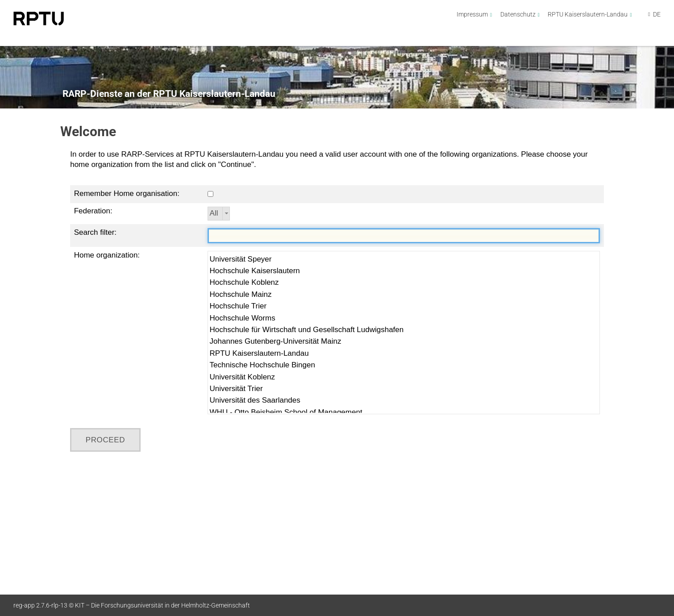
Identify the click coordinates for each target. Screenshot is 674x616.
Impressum (472, 14)
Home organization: (107, 255)
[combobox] (219, 213)
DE (657, 14)
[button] (105, 440)
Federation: (93, 211)
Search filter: (95, 232)
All (214, 213)
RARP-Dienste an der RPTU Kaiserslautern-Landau (169, 94)
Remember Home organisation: (127, 194)
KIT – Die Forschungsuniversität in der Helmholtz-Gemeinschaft (162, 605)
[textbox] (404, 236)
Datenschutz (518, 14)
